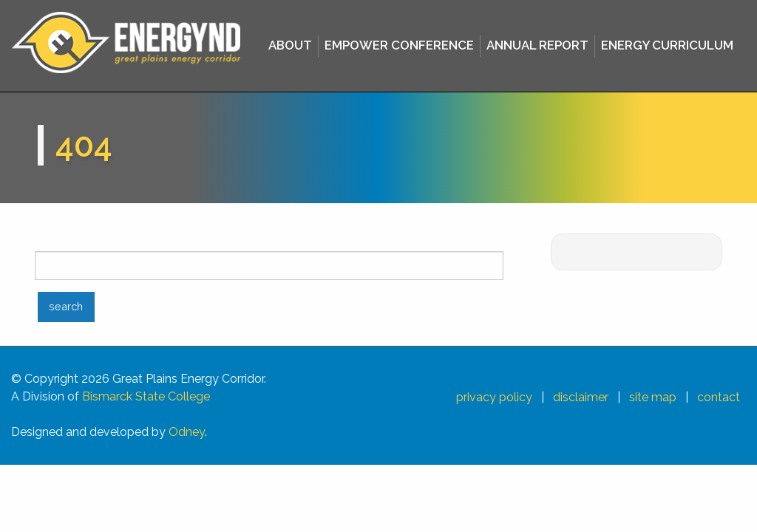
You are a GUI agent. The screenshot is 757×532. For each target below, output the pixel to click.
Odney (187, 432)
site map (653, 397)
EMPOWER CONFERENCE (399, 45)
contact (719, 397)
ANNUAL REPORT (537, 45)
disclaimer (581, 397)
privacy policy (494, 397)
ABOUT (290, 45)
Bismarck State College (146, 396)
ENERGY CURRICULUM (667, 45)
